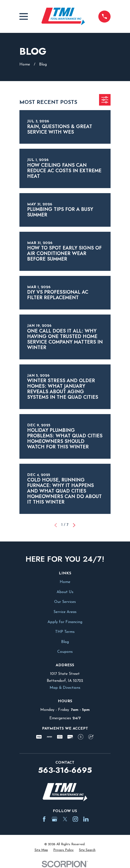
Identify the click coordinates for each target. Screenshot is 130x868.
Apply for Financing (65, 622)
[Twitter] (65, 819)
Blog (65, 642)
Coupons (65, 652)
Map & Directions (65, 688)
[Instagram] (75, 819)
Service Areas (65, 612)
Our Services (65, 602)
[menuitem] (41, 850)
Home (65, 582)
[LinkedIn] (86, 819)
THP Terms (65, 632)
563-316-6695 (65, 770)
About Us (65, 592)
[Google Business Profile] (54, 819)
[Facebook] (44, 819)
